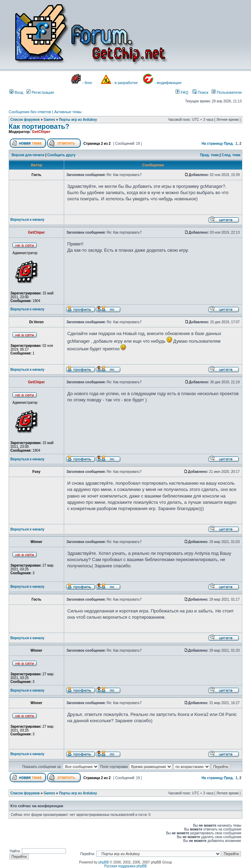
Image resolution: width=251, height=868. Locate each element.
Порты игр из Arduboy (78, 120)
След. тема (231, 155)
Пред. (229, 144)
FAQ (182, 92)
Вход (16, 92)
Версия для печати (28, 155)
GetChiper (41, 132)
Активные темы (68, 112)
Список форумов (25, 120)
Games (49, 120)
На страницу (212, 144)
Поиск (200, 92)
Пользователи (227, 92)
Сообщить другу (61, 155)
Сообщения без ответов (30, 112)
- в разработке (125, 83)
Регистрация (40, 92)
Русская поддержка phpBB (125, 866)
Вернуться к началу (27, 220)
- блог (87, 83)
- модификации (168, 83)
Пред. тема (209, 155)
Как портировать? (39, 126)
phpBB (104, 862)
